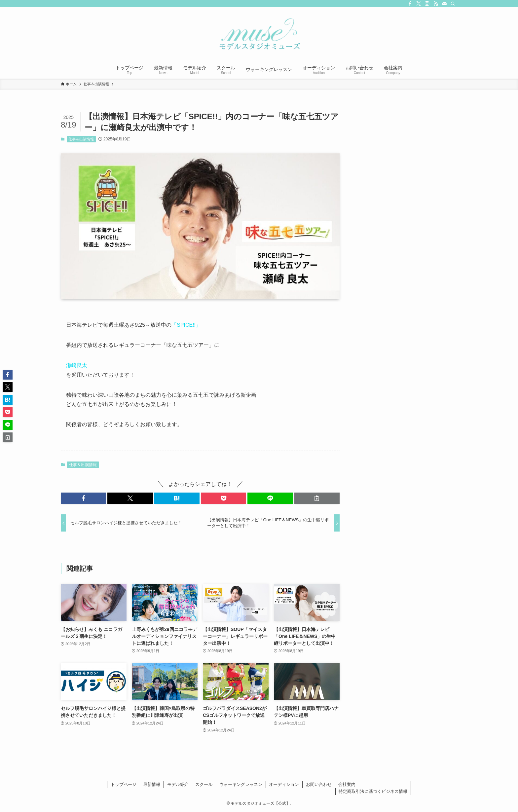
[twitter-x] (419, 4)
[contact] (444, 4)
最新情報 (152, 784)
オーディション (284, 784)
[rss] (436, 4)
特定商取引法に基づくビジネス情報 (373, 791)
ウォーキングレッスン (241, 784)
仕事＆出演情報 (81, 139)
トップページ (124, 784)
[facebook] (410, 4)
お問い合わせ (319, 784)
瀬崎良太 (77, 365)
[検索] (453, 4)
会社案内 (347, 784)
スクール (204, 784)
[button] (83, 498)
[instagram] (427, 4)
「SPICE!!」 (186, 325)
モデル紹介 (178, 784)
